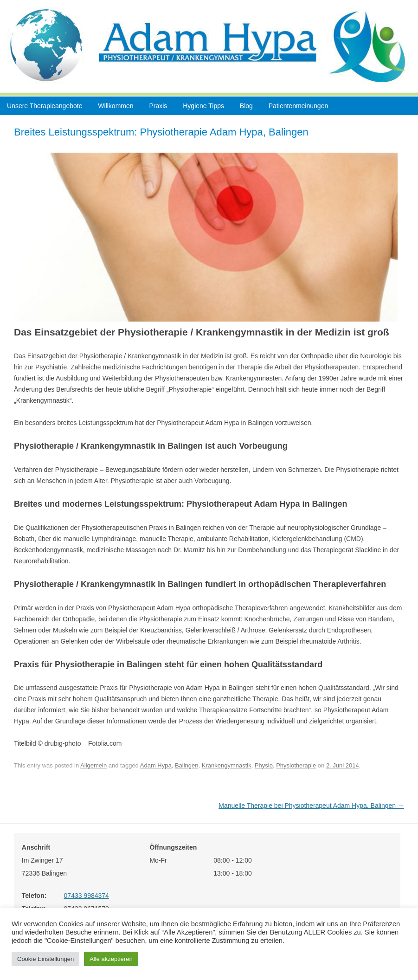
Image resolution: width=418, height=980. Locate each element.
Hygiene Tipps (203, 106)
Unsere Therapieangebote (45, 106)
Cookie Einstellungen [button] (45, 959)
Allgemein (93, 765)
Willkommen (116, 106)
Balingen (187, 765)
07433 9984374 (87, 896)
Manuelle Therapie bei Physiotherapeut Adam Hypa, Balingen (311, 806)
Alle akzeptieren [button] (111, 959)
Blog (246, 106)
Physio (264, 765)
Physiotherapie (296, 765)
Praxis (158, 106)
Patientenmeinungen (298, 106)
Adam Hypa (156, 765)
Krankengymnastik (227, 765)
